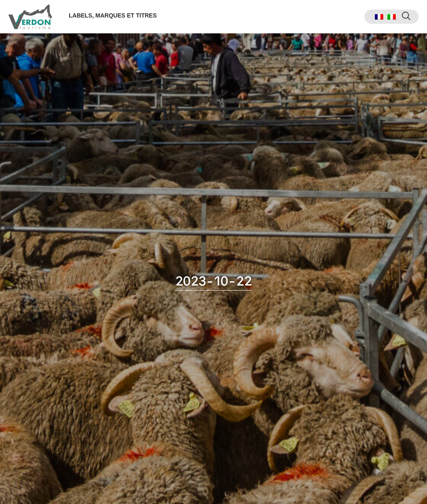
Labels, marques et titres (113, 15)
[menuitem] (379, 17)
